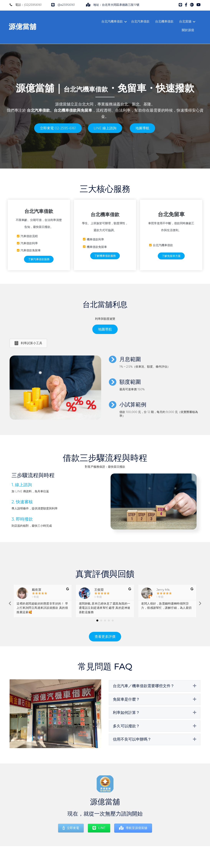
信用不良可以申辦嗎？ (132, 750)
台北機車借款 (163, 21)
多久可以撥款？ (126, 736)
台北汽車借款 (139, 21)
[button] (58, 139)
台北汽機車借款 (111, 21)
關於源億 (187, 30)
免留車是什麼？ (126, 709)
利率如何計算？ (126, 723)
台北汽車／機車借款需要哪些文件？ (144, 696)
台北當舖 (184, 21)
